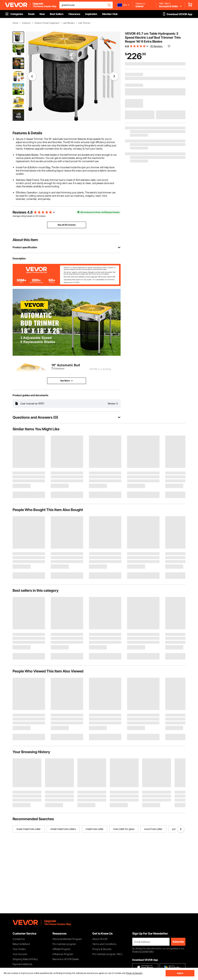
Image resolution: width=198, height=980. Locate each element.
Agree (180, 973)
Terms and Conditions (104, 944)
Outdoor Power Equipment (47, 23)
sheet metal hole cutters (63, 829)
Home (15, 23)
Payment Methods (22, 964)
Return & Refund (21, 944)
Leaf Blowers (69, 23)
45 (37, 216)
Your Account (20, 954)
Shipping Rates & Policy (25, 959)
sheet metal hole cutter (29, 829)
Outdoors (26, 23)
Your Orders (19, 949)
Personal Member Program (67, 939)
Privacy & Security (102, 949)
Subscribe (178, 942)
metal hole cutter (95, 829)
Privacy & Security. (134, 973)
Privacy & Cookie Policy (143, 951)
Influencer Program (63, 954)
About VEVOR (100, 939)
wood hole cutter (153, 829)
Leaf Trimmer (84, 23)
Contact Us (19, 939)
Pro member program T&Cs (107, 954)
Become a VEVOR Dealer (66, 959)
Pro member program (64, 944)
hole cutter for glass (124, 829)
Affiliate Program (62, 949)
